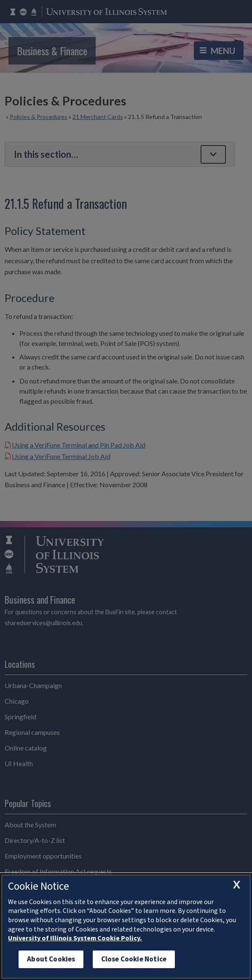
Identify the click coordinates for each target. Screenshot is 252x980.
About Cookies (51, 959)
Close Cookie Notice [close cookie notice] (134, 959)
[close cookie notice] (236, 885)
